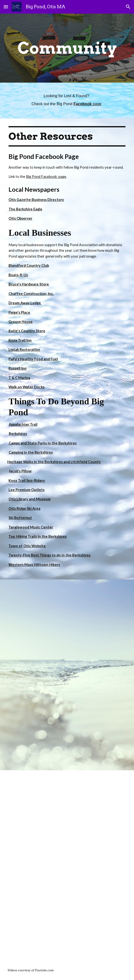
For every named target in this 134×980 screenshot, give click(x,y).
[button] (6, 7)
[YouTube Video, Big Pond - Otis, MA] (67, 722)
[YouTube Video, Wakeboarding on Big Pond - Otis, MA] (67, 627)
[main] (67, 48)
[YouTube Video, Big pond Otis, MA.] (67, 818)
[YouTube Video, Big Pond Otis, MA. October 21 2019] (67, 913)
